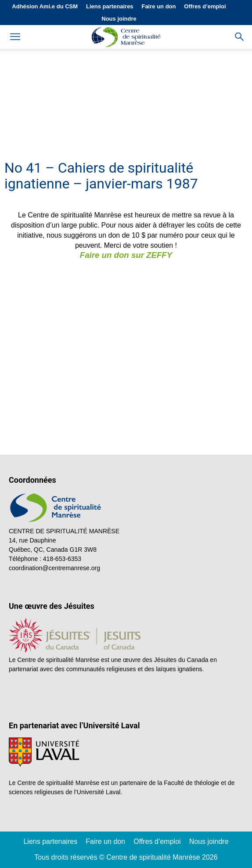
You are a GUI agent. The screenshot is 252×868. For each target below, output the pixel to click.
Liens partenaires (110, 6)
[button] (240, 37)
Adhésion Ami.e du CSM (45, 6)
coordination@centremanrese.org (54, 568)
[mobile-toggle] (15, 37)
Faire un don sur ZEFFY (126, 255)
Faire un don (158, 6)
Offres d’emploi (205, 6)
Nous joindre (119, 19)
